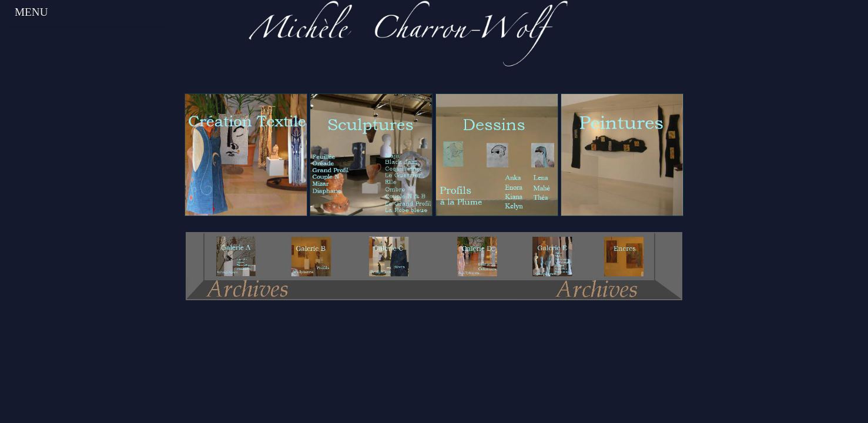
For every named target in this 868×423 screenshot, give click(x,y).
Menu (31, 12)
